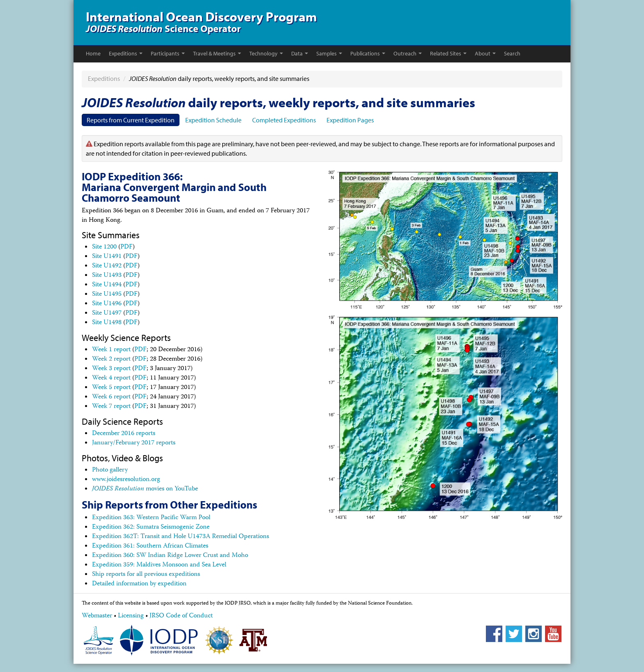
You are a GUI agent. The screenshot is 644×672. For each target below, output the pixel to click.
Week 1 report (111, 350)
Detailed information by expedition (139, 584)
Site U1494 (107, 285)
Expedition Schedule (213, 120)
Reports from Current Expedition (131, 120)
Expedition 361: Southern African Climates (150, 546)
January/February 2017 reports (134, 443)
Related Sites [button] (448, 53)
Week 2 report (111, 359)
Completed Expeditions (284, 120)
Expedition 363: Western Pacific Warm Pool (151, 518)
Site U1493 (107, 276)
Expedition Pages (350, 120)
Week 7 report (111, 407)
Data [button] (300, 53)
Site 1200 (104, 247)
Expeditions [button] (126, 53)
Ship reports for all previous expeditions (146, 575)
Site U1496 (107, 304)
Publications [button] (368, 53)
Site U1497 (107, 313)
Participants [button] (168, 53)
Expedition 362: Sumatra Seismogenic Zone (151, 527)
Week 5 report (111, 388)
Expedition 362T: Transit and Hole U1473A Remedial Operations (181, 537)
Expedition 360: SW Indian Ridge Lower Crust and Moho (170, 556)
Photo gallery (110, 470)
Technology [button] (266, 53)
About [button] (485, 53)
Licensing (131, 616)
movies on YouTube (145, 489)
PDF (126, 247)
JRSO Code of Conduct (181, 616)
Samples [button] (329, 53)
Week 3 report (111, 369)
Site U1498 (107, 323)
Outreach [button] (408, 53)
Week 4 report (111, 378)
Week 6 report (111, 397)
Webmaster (97, 616)
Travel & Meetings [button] (217, 53)
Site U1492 (107, 266)
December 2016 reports (124, 434)
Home (93, 53)
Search (512, 53)
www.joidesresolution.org (126, 480)
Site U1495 (107, 295)
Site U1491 (107, 257)
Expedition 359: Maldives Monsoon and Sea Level (159, 565)
